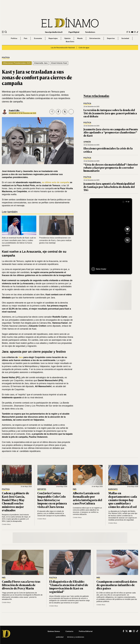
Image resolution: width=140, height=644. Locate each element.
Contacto (69, 631)
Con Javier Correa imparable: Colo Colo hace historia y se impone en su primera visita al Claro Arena (52, 500)
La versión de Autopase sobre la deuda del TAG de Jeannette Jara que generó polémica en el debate (110, 113)
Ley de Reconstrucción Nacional (63, 48)
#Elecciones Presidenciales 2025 (17, 63)
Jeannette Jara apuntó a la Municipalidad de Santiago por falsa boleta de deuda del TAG (109, 187)
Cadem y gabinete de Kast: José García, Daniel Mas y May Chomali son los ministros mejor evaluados (15, 502)
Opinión (67, 38)
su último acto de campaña (56, 182)
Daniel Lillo (14, 110)
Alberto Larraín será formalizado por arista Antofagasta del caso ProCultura (87, 498)
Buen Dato (70, 41)
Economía (38, 38)
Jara (21, 357)
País (26, 38)
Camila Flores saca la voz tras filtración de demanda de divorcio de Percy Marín (21, 585)
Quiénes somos (54, 631)
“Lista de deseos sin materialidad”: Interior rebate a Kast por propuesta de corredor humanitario (111, 168)
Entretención (95, 38)
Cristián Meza (6, 524)
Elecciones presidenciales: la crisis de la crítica (108, 150)
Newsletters (90, 32)
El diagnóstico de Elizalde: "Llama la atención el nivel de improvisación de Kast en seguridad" (69, 587)
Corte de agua (84, 48)
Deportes (111, 38)
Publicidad (60, 637)
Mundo (80, 38)
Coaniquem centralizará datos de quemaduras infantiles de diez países (117, 585)
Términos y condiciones (76, 637)
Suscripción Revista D (54, 32)
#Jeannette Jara (41, 63)
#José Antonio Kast (59, 63)
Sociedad (125, 38)
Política (14, 38)
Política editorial (86, 631)
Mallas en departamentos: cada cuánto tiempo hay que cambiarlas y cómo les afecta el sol (123, 500)
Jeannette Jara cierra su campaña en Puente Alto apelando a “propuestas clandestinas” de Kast (111, 132)
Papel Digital (74, 32)
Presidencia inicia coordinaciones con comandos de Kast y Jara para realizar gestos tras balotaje (55, 240)
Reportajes (53, 38)
